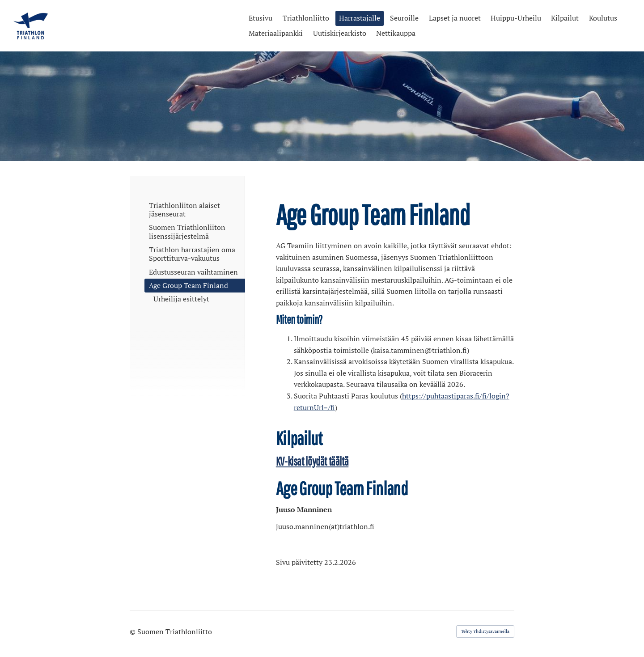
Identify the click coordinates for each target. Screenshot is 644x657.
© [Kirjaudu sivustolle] (133, 632)
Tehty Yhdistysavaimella (485, 631)
